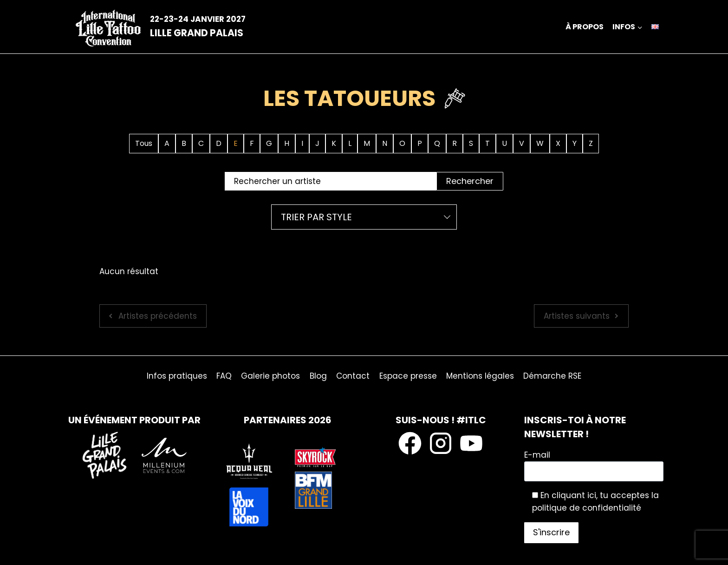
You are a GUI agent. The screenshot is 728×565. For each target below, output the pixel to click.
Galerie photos (270, 376)
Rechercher (470, 181)
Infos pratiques (177, 376)
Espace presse (408, 376)
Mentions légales (480, 376)
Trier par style (316, 217)
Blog (318, 376)
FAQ (224, 376)
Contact (353, 376)
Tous (144, 143)
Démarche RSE (552, 376)
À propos (585, 27)
